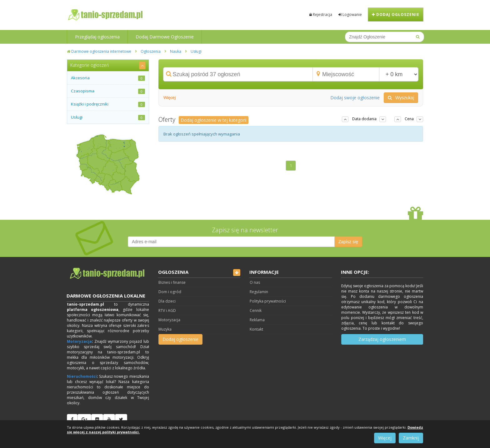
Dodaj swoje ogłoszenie (355, 98)
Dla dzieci (167, 301)
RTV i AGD (167, 310)
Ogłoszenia (151, 51)
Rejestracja (321, 15)
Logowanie (350, 15)
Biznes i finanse (172, 282)
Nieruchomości (82, 376)
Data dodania (364, 119)
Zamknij (411, 438)
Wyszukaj (401, 98)
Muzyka (165, 329)
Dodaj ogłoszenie (396, 15)
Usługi (196, 51)
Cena (409, 119)
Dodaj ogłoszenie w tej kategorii (214, 120)
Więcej (170, 97)
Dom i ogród (170, 292)
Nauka (176, 51)
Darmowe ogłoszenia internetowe (99, 51)
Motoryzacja (79, 341)
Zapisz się (348, 242)
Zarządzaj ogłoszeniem (382, 339)
